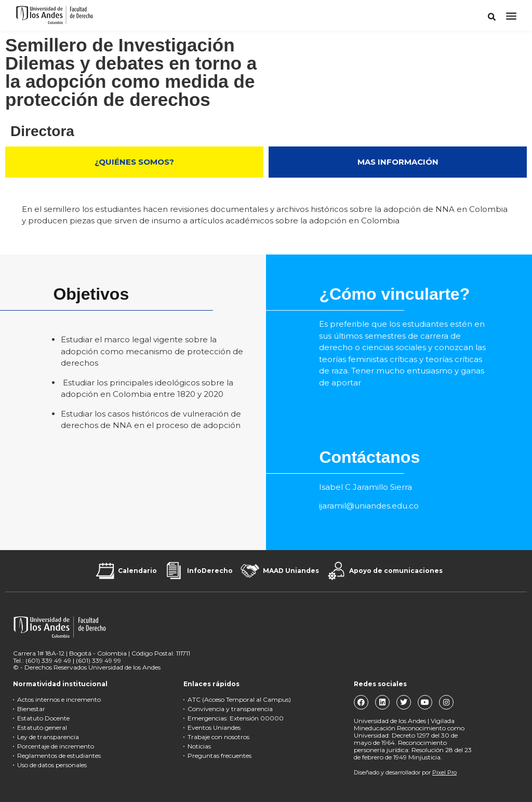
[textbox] (405, 353)
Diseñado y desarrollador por (405, 772)
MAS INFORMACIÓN (398, 162)
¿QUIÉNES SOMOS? (134, 162)
